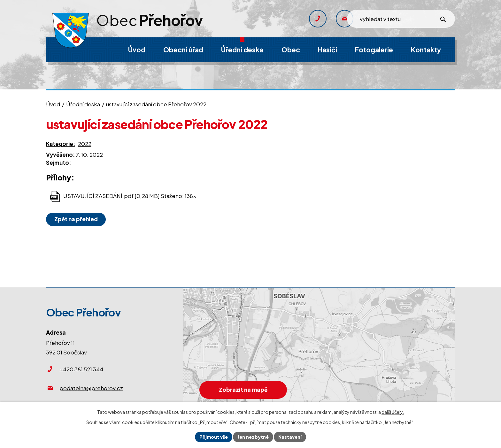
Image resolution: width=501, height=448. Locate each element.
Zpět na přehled (76, 219)
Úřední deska (83, 104)
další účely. (393, 412)
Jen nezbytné (253, 437)
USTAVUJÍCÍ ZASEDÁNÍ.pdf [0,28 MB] (112, 195)
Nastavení (290, 437)
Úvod (53, 104)
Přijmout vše (214, 437)
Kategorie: (61, 144)
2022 (85, 144)
